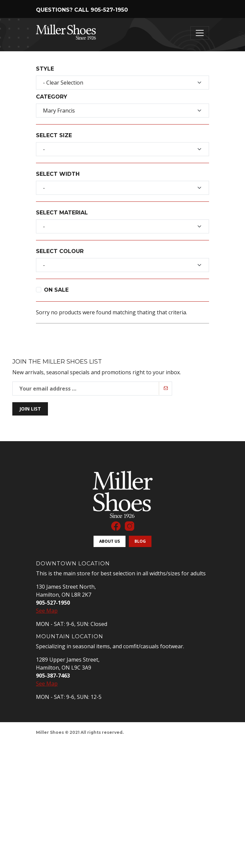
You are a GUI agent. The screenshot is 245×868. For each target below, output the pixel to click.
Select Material (62, 213)
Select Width (58, 174)
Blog (140, 541)
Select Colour (60, 251)
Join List (30, 409)
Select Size (54, 135)
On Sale (56, 290)
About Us (110, 541)
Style (45, 69)
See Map (47, 611)
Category (52, 97)
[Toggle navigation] (200, 33)
